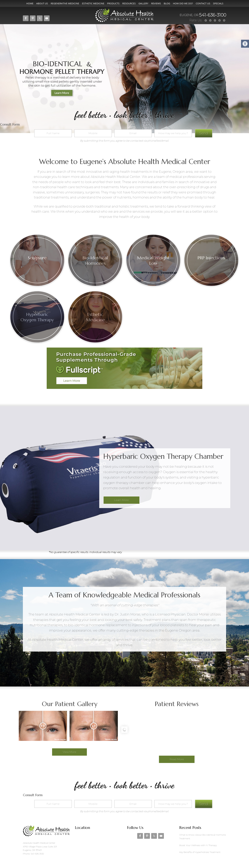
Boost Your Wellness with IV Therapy (198, 845)
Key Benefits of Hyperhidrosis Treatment (200, 852)
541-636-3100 (203, 15)
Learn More (121, 500)
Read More (177, 759)
